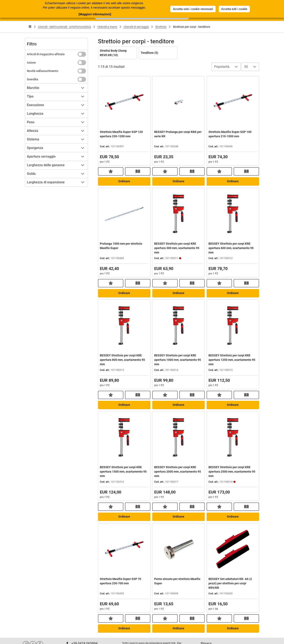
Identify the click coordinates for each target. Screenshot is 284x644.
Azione (31, 63)
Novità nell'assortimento (43, 71)
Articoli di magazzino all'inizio (46, 54)
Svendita (33, 79)
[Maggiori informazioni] (95, 14)
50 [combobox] (246, 67)
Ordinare (124, 181)
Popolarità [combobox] (222, 67)
